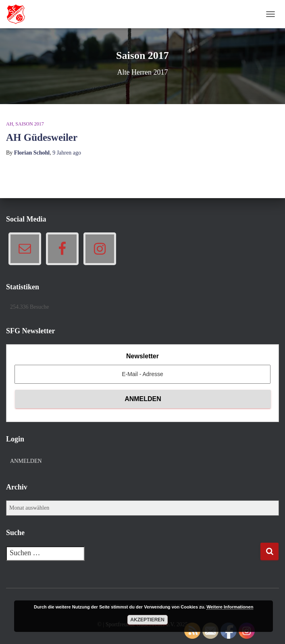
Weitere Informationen (230, 607)
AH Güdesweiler (42, 137)
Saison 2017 (29, 124)
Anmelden (26, 461)
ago (67, 153)
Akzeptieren (147, 620)
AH (9, 124)
